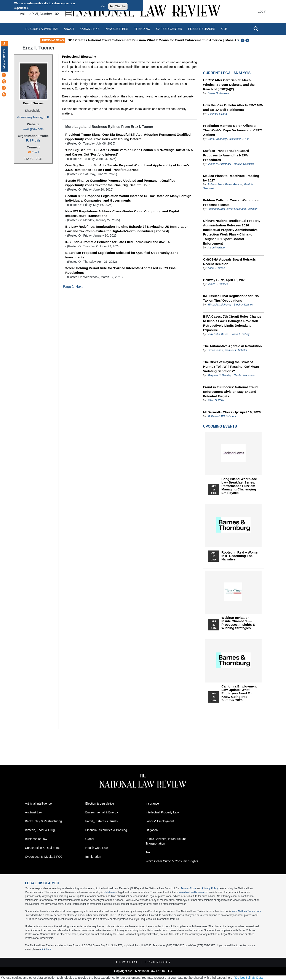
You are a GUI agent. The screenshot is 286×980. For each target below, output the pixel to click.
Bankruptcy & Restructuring (43, 821)
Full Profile (33, 140)
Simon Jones (215, 350)
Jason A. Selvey (240, 334)
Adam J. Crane (216, 268)
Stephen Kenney (243, 305)
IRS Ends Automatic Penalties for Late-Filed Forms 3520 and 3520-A (118, 242)
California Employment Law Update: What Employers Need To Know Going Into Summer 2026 (239, 693)
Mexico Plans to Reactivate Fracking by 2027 (231, 178)
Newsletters (117, 29)
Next (248, 40)
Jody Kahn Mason (218, 334)
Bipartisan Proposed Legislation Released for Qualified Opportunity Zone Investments (122, 255)
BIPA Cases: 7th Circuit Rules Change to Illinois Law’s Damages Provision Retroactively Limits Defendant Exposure (232, 323)
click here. (46, 949)
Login (262, 11)
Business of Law (36, 839)
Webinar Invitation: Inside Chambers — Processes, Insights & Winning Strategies (238, 623)
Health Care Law (97, 848)
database (109, 892)
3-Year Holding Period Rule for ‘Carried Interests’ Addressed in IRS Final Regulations (121, 270)
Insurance (152, 803)
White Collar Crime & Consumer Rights (172, 861)
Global (90, 839)
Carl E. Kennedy (217, 139)
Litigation (152, 830)
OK (104, 6)
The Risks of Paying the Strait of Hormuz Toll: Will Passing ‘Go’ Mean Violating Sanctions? (231, 367)
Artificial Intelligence (38, 803)
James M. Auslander (220, 164)
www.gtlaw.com (33, 129)
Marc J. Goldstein (244, 164)
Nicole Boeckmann (244, 375)
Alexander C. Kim (239, 139)
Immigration (93, 857)
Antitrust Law (34, 812)
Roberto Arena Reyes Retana (225, 185)
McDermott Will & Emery (222, 416)
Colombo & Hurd (217, 114)
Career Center (169, 29)
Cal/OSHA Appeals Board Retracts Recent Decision (229, 262)
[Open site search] (256, 29)
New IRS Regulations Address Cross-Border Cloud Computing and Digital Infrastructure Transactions (122, 213)
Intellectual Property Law (162, 812)
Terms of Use (188, 888)
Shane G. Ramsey (218, 93)
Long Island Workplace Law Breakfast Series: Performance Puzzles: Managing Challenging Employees (239, 486)
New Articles (4, 59)
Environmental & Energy (102, 812)
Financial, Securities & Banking (106, 830)
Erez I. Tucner (33, 103)
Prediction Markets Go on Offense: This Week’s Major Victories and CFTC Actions (232, 130)
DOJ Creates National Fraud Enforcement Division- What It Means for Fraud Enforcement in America (153, 40)
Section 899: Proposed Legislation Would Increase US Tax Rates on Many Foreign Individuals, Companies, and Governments (128, 198)
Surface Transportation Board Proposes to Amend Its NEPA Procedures (226, 155)
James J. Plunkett (218, 284)
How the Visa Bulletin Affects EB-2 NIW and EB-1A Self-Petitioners (233, 107)
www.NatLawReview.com (194, 892)
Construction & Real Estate (43, 848)
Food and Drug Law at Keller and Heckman (233, 209)
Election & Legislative (100, 803)
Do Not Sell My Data (249, 978)
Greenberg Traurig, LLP (33, 117)
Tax (148, 852)
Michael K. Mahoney (220, 305)
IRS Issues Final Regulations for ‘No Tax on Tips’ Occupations (231, 298)
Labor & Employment (160, 821)
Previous (243, 40)
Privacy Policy (210, 888)
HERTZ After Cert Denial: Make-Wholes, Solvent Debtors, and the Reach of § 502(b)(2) (229, 85)
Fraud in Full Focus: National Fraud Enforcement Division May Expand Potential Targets (230, 392)
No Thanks (118, 6)
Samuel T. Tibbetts (236, 350)
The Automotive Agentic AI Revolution (232, 346)
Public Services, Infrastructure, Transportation (166, 841)
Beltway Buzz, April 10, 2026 (225, 280)
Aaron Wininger (217, 248)
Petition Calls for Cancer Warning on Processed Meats (231, 202)
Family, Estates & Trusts (102, 821)
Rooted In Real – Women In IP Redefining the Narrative (240, 556)
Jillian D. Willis (216, 400)
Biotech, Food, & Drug (40, 830)
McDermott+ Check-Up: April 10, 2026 (232, 412)
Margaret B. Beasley (220, 375)
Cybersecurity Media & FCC (44, 857)
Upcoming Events (220, 426)
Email (35, 152)
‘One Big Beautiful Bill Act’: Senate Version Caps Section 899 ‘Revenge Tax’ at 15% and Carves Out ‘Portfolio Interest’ (129, 152)
